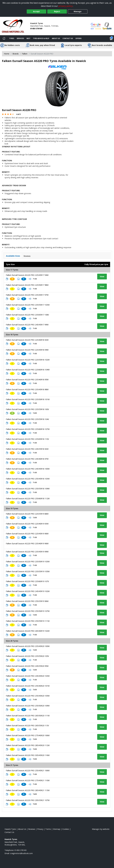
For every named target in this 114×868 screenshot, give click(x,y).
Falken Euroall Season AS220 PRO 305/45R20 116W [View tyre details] (28, 755)
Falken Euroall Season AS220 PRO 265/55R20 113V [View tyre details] (27, 725)
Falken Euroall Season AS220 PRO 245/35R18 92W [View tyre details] (27, 449)
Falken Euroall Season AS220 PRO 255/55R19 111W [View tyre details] (28, 621)
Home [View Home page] (7, 54)
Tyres (12, 38)
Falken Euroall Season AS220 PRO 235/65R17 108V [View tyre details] (27, 315)
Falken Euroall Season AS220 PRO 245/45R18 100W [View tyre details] (28, 469)
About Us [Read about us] (22, 829)
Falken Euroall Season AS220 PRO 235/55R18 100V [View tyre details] (27, 409)
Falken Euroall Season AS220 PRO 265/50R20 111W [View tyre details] (28, 716)
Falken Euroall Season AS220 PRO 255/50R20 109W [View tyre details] (28, 706)
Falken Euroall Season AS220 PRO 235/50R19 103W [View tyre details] (28, 562)
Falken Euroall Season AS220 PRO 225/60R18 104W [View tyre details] (28, 370)
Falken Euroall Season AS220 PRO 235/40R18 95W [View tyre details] (27, 380)
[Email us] (21, 853)
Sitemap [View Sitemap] (57, 829)
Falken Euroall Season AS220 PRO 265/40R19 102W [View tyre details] (28, 631)
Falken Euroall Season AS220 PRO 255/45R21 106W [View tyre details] (28, 770)
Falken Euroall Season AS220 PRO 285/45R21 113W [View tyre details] (28, 790)
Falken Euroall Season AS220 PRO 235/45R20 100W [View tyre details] (28, 646)
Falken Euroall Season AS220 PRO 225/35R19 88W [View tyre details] (27, 514)
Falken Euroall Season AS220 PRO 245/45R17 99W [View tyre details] (27, 325)
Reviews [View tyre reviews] (27, 256)
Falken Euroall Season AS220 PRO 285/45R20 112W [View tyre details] (28, 745)
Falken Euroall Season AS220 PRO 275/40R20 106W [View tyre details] (28, 735)
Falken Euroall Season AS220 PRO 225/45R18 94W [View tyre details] (27, 350)
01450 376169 (36, 29)
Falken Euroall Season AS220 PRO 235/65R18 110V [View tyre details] (27, 439)
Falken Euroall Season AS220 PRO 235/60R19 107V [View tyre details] (27, 581)
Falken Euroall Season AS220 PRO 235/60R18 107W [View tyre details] (28, 429)
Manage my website (101, 829)
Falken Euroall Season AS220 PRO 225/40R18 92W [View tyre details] (27, 340)
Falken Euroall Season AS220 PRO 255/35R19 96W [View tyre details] (27, 601)
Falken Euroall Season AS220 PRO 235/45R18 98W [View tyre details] (27, 389)
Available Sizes (13, 256)
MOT (28, 38)
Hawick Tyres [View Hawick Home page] (10, 829)
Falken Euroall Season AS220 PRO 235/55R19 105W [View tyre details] (28, 571)
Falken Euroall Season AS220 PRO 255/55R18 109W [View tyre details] (28, 489)
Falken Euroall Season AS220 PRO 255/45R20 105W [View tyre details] (28, 696)
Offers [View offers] (78, 38)
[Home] (4, 39)
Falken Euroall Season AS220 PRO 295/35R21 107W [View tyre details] (28, 800)
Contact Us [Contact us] (68, 38)
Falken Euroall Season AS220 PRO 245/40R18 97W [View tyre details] (27, 459)
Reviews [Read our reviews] (32, 829)
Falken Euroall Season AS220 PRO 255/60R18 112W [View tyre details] (28, 499)
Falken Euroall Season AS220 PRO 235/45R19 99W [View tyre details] (27, 552)
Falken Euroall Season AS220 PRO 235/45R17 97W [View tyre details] (27, 295)
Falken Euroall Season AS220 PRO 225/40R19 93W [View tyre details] (27, 524)
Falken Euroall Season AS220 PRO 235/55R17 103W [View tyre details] (28, 305)
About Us (56, 38)
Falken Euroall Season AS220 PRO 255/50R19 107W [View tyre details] (28, 611)
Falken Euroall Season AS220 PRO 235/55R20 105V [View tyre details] (27, 656)
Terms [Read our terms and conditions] (48, 829)
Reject (57, 11)
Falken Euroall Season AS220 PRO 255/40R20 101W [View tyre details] (28, 686)
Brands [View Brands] (16, 54)
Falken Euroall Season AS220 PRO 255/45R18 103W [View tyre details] (28, 479)
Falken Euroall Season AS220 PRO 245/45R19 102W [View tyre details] (28, 591)
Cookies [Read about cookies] (66, 829)
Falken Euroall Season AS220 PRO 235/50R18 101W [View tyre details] (28, 399)
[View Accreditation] (107, 26)
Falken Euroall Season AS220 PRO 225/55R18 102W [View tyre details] (28, 360)
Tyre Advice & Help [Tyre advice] (41, 38)
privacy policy (66, 6)
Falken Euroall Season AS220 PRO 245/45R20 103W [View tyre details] (28, 676)
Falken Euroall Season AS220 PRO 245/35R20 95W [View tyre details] (27, 666)
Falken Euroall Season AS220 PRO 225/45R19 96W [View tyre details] (27, 534)
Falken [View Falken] (25, 54)
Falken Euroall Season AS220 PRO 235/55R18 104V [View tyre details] (27, 419)
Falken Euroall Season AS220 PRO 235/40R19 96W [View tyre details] (27, 544)
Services (20, 38)
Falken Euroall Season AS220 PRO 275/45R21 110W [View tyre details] (28, 780)
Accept (36, 11)
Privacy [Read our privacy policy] (40, 829)
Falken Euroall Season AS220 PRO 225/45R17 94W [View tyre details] (27, 275)
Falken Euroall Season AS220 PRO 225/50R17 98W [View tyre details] (27, 285)
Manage (78, 11)
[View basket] (111, 39)
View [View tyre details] (102, 276)
